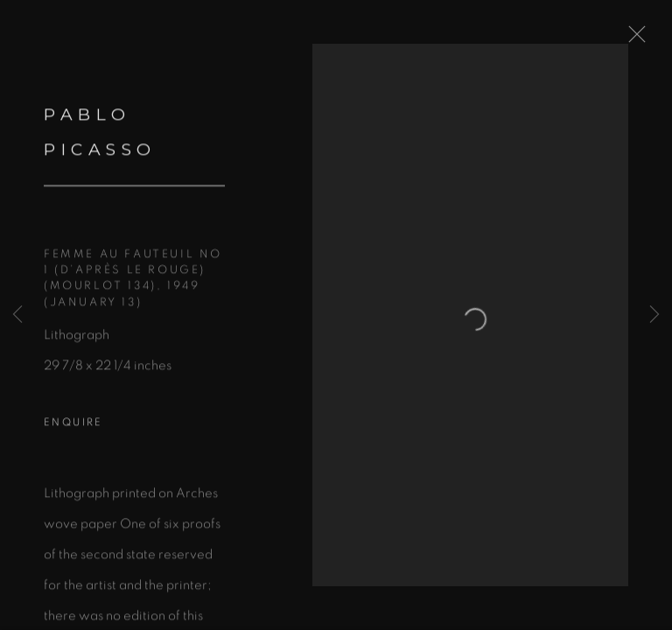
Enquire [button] (73, 435)
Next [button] (654, 315)
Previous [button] (17, 315)
